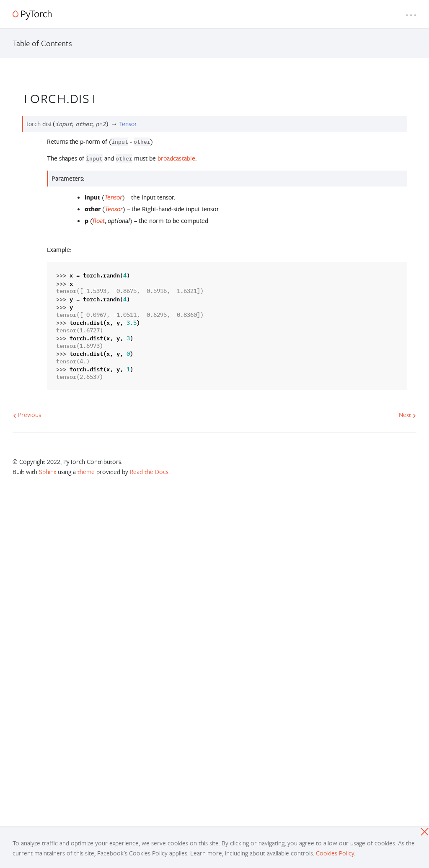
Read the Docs (149, 472)
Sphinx (48, 472)
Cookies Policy (335, 853)
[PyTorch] (32, 15)
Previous (27, 415)
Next (407, 415)
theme (86, 472)
